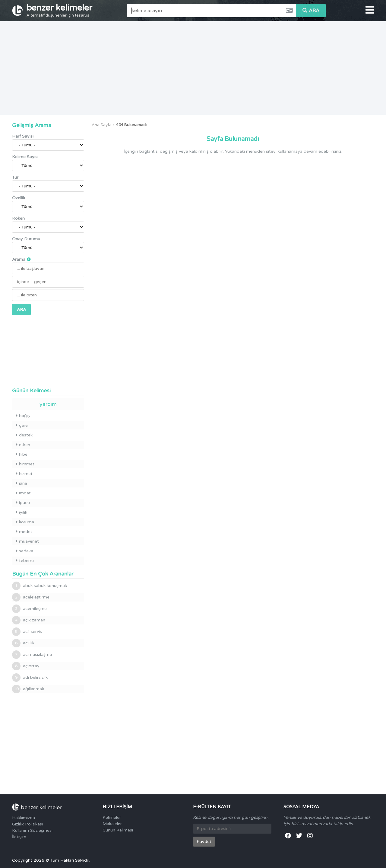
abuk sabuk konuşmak (40, 586)
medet (24, 532)
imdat (23, 493)
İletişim (19, 837)
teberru (25, 561)
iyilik (22, 512)
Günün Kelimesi (118, 830)
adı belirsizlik (30, 678)
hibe (22, 454)
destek (24, 435)
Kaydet (204, 842)
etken (23, 445)
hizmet (24, 474)
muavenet (27, 541)
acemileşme (29, 609)
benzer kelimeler (59, 10)
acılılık (23, 643)
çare (22, 425)
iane (22, 483)
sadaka (25, 551)
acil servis (27, 632)
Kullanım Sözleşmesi (32, 830)
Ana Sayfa (102, 125)
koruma (25, 522)
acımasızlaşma (32, 655)
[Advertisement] (193, 68)
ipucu (23, 503)
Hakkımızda (24, 818)
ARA (311, 11)
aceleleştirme (31, 597)
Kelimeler (112, 817)
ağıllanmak (28, 689)
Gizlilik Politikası (27, 824)
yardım (48, 404)
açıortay (26, 666)
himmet (25, 464)
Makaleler (112, 824)
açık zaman (29, 620)
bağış (23, 416)
